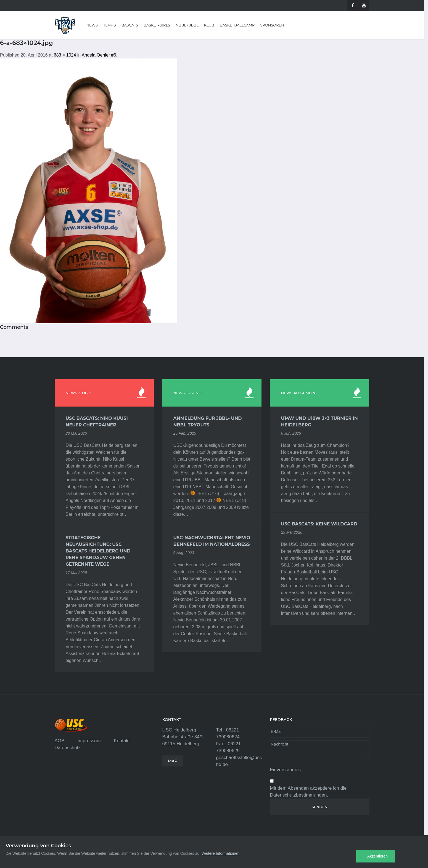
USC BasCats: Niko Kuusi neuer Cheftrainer (97, 422)
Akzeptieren (377, 856)
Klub (209, 25)
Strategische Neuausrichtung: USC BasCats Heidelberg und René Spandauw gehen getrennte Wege (98, 551)
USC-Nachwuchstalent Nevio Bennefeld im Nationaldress (212, 541)
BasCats (130, 25)
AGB (60, 741)
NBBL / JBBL (187, 25)
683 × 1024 (65, 55)
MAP (173, 761)
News (92, 25)
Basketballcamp (237, 25)
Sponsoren (272, 25)
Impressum (89, 741)
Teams (110, 25)
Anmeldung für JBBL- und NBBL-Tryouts (208, 422)
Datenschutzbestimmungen (298, 795)
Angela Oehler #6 (99, 55)
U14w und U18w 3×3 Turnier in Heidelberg (319, 422)
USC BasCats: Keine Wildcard (319, 524)
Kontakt (122, 741)
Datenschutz (68, 748)
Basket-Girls (157, 25)
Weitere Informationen (220, 853)
